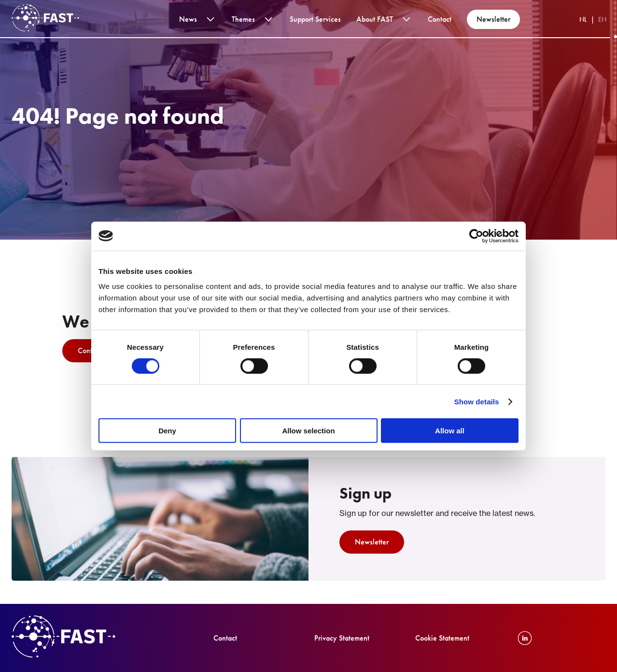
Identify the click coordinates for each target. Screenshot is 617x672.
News (188, 19)
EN (602, 19)
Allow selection (308, 431)
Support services (315, 19)
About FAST (375, 19)
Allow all (450, 431)
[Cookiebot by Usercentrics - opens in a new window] (476, 236)
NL (583, 19)
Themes (243, 19)
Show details (477, 401)
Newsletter (493, 19)
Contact (440, 19)
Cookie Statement (442, 638)
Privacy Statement (342, 638)
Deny (167, 431)
